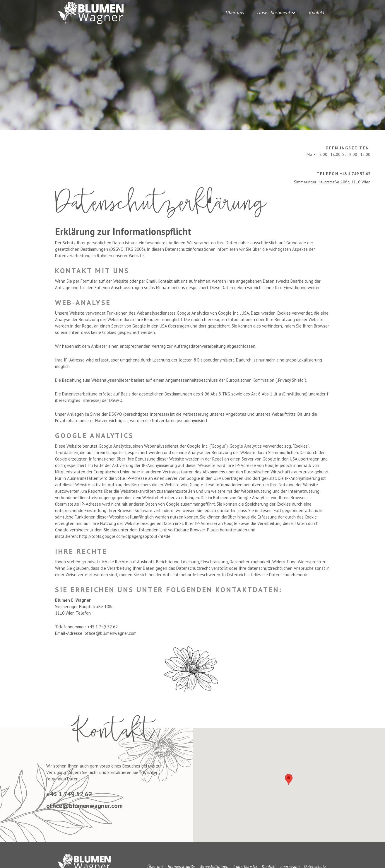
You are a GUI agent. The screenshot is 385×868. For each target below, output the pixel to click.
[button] (277, 13)
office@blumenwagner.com (84, 806)
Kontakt (317, 13)
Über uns (235, 13)
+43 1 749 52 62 (343, 174)
